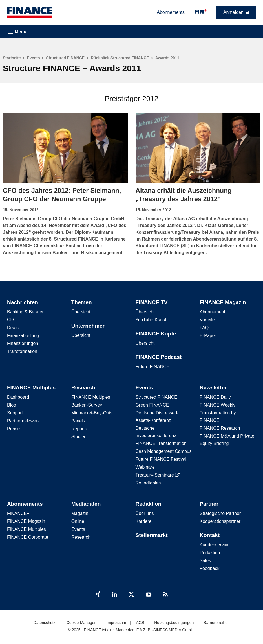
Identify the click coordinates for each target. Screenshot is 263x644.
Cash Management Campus (164, 450)
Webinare (145, 466)
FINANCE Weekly (217, 404)
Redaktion (149, 503)
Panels (78, 420)
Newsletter (213, 387)
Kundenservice (215, 544)
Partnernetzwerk (24, 420)
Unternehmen (89, 325)
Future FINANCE (153, 366)
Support (15, 412)
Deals (13, 327)
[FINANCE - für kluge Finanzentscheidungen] (201, 11)
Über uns (145, 513)
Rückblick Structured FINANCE (120, 58)
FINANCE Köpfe (156, 333)
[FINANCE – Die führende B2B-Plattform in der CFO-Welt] (30, 12)
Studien (79, 436)
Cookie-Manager (81, 622)
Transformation (22, 351)
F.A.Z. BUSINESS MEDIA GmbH (165, 629)
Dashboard (18, 396)
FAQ (204, 327)
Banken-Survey (87, 404)
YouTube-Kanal (151, 319)
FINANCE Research (220, 427)
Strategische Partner (220, 513)
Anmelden (233, 12)
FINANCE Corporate (28, 536)
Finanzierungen (23, 343)
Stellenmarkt (152, 534)
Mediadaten (86, 503)
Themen (82, 301)
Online (78, 520)
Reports (79, 428)
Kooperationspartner (220, 520)
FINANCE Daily (215, 396)
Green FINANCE (152, 404)
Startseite (12, 58)
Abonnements (171, 12)
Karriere (144, 520)
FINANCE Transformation (161, 443)
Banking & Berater (25, 311)
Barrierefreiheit (216, 622)
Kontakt (210, 534)
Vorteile (207, 319)
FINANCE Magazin (223, 301)
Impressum (116, 622)
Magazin (80, 513)
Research (83, 387)
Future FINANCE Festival (161, 458)
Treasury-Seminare (158, 474)
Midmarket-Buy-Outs (92, 412)
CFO (12, 319)
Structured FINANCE (65, 58)
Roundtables (148, 482)
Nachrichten (23, 301)
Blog (12, 404)
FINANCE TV (152, 301)
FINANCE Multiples (31, 387)
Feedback (209, 568)
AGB (140, 622)
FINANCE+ (18, 513)
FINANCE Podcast (159, 356)
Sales (205, 560)
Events (34, 58)
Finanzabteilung (23, 335)
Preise (13, 428)
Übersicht (81, 311)
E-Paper (208, 335)
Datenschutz (45, 622)
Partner (209, 503)
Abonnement (212, 311)
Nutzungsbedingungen (174, 622)
